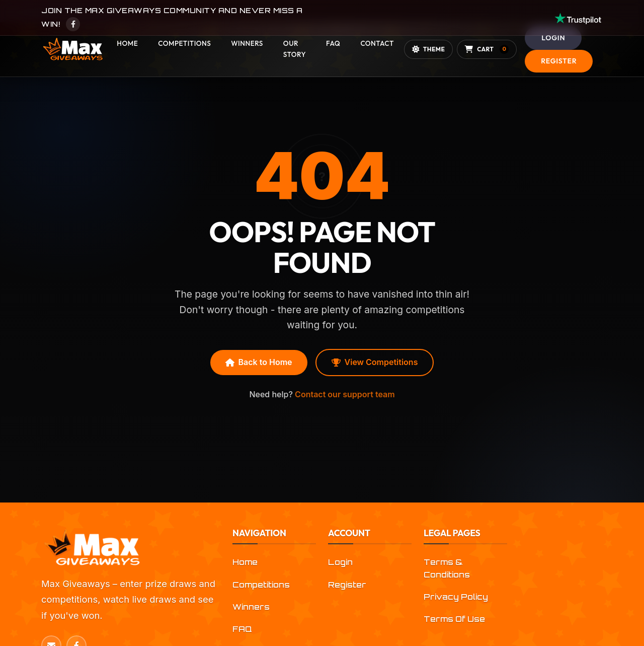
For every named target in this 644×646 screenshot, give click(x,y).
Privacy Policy (456, 597)
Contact (377, 43)
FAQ (333, 43)
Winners (247, 43)
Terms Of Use (454, 619)
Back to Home (259, 362)
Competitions (184, 43)
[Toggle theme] (428, 49)
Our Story (295, 49)
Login (553, 38)
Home (127, 43)
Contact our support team (345, 394)
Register (559, 61)
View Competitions (375, 362)
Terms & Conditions (447, 568)
